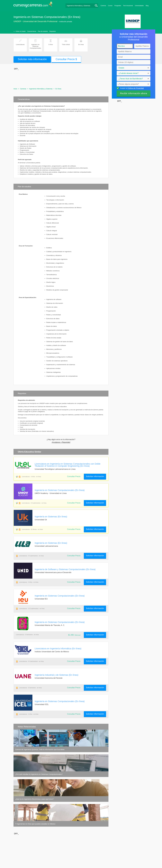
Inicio (15, 89)
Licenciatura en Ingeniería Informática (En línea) (58, 649)
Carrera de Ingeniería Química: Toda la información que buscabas (40, 749)
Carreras (103, 6)
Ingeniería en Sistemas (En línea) (51, 517)
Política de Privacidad (136, 88)
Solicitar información (95, 476)
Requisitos (53, 31)
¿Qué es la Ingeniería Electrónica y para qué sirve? (34, 799)
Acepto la (132, 88)
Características (32, 31)
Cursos (110, 6)
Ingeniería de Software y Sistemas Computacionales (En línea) (65, 569)
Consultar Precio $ (66, 59)
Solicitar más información (32, 59)
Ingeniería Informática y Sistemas (41, 89)
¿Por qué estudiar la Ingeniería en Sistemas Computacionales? (39, 774)
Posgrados (118, 6)
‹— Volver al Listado (20, 31)
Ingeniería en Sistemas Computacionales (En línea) (60, 490)
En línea (58, 89)
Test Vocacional (128, 6)
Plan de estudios (43, 31)
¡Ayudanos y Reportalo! (61, 442)
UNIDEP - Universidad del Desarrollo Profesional (35, 21)
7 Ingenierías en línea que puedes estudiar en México (35, 824)
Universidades (139, 6)
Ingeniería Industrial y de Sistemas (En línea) (56, 675)
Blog (147, 6)
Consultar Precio (74, 476)
